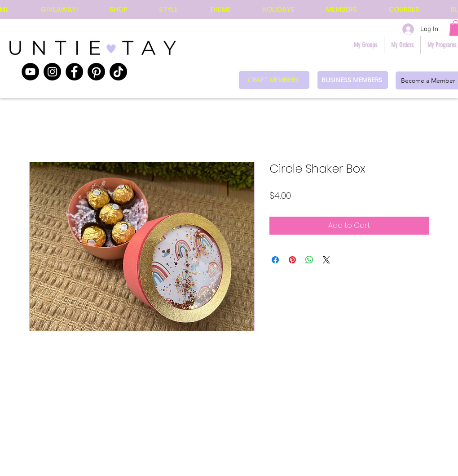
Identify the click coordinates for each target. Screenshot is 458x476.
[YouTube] (30, 72)
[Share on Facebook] (275, 260)
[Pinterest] (96, 72)
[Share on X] (326, 260)
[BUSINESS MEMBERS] (353, 80)
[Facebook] (74, 72)
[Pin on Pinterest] (292, 260)
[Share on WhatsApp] (309, 260)
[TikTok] (118, 72)
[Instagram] (52, 72)
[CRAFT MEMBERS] (274, 80)
